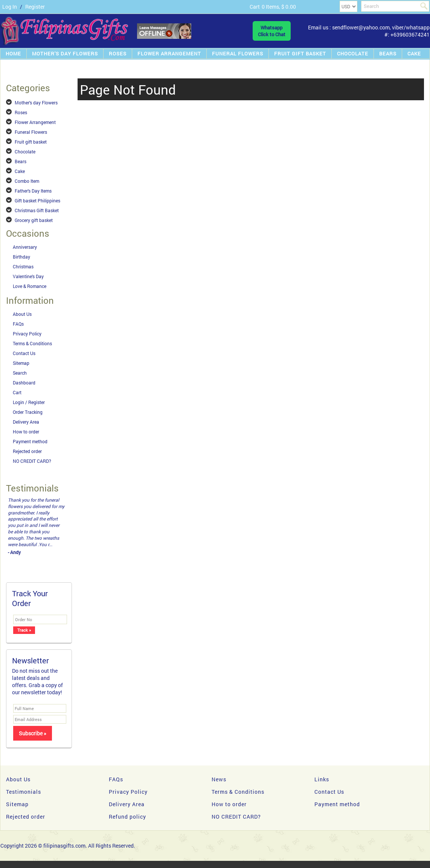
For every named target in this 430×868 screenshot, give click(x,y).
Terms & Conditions (32, 343)
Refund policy (127, 817)
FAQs (18, 324)
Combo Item (27, 181)
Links (322, 779)
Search (20, 373)
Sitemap (21, 363)
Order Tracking (28, 412)
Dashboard (24, 383)
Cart (17, 392)
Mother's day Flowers (65, 54)
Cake (414, 54)
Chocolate (353, 54)
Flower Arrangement (169, 54)
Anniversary (25, 247)
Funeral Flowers (238, 54)
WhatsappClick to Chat (272, 31)
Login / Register (29, 402)
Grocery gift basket (34, 220)
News (219, 779)
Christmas (23, 266)
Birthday (21, 257)
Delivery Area (26, 422)
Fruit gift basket (300, 54)
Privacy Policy (27, 334)
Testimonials (24, 792)
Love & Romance (30, 286)
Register (35, 7)
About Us (22, 314)
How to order (26, 432)
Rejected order (27, 451)
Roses (118, 54)
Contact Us (24, 353)
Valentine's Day (28, 276)
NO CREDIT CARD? (32, 461)
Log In (10, 7)
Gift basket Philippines (37, 201)
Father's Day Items (33, 191)
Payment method (30, 441)
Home (13, 54)
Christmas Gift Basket (37, 210)
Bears (388, 54)
